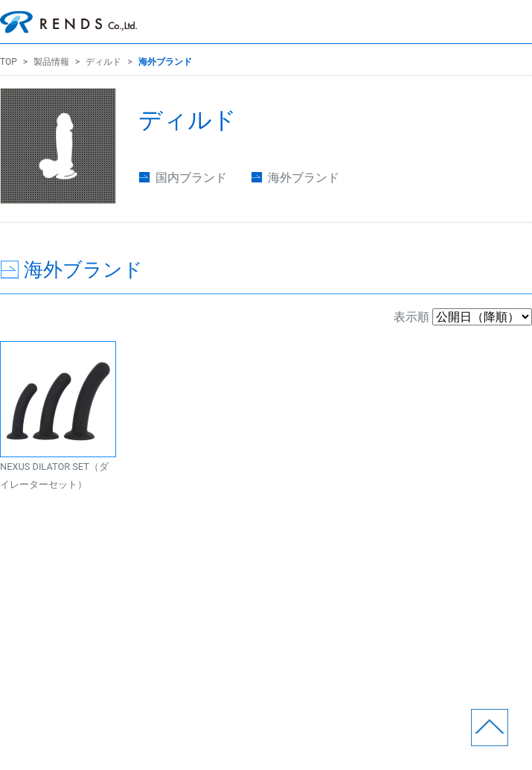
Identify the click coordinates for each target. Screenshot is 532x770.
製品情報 (51, 62)
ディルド (103, 62)
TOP (9, 62)
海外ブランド (165, 62)
